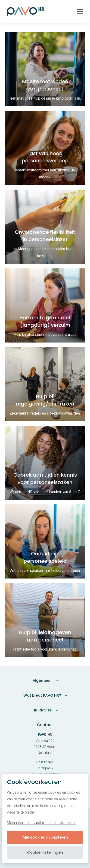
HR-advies (42, 710)
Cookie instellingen (45, 852)
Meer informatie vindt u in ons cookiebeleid (42, 823)
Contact (45, 725)
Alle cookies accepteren (45, 837)
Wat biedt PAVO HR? (42, 695)
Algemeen (42, 681)
